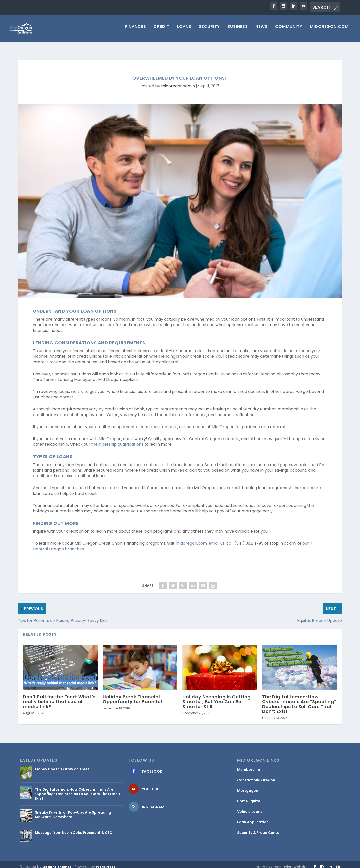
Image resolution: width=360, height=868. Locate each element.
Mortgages (248, 786)
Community (289, 31)
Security (209, 31)
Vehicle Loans (250, 807)
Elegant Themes (57, 862)
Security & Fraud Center (259, 828)
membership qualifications (117, 440)
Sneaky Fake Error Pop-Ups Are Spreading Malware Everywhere (73, 810)
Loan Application (253, 818)
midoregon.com (191, 539)
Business (238, 31)
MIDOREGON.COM (329, 31)
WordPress (106, 862)
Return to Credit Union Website (281, 862)
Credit (162, 31)
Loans (184, 31)
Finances (136, 31)
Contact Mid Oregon (256, 776)
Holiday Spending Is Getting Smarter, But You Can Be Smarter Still (217, 697)
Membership (249, 765)
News (262, 31)
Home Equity (249, 797)
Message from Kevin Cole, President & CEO (74, 828)
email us (217, 539)
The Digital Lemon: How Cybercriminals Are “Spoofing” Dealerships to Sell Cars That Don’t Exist (299, 700)
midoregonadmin (178, 82)
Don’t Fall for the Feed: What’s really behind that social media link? (59, 697)
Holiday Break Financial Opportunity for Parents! (133, 695)
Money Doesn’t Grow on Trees (62, 765)
